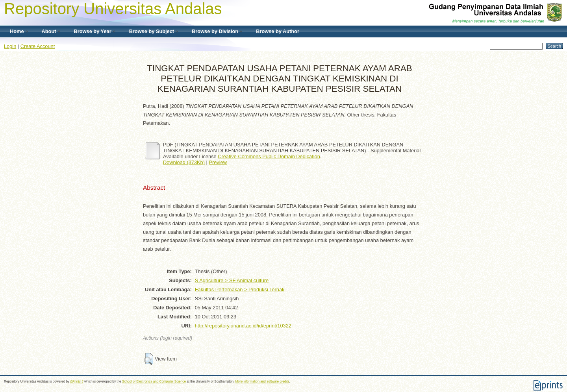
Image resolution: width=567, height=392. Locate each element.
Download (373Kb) (184, 162)
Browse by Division (215, 31)
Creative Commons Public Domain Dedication (269, 156)
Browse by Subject (152, 31)
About (49, 31)
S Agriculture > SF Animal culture (232, 280)
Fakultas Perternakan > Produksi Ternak (240, 289)
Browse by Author (278, 31)
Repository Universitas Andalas (113, 9)
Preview (218, 162)
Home (17, 31)
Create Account (38, 46)
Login (10, 46)
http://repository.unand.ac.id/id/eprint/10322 (243, 326)
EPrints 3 (77, 382)
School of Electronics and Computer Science (154, 382)
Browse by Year (93, 31)
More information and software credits (262, 382)
